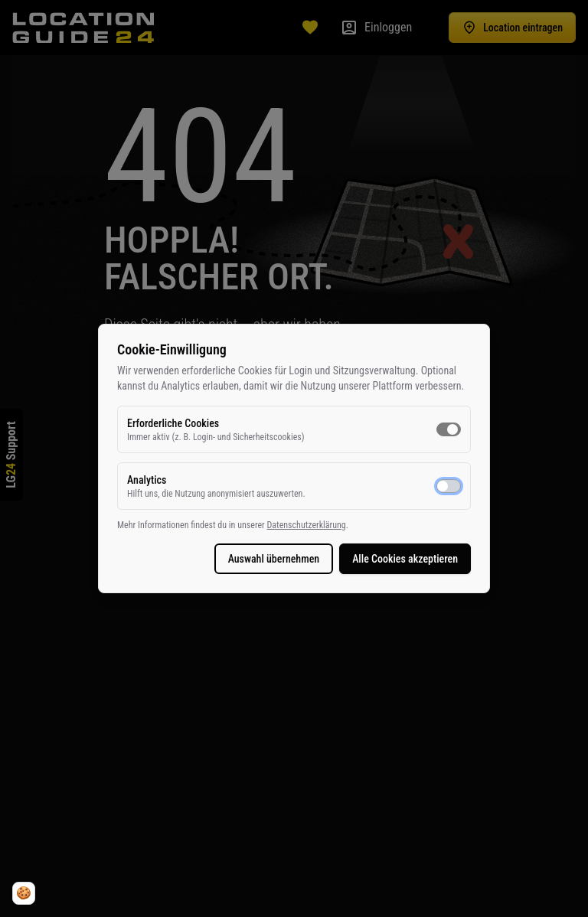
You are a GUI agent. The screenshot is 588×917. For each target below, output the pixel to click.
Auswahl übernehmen (274, 559)
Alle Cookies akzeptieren (405, 559)
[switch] (449, 429)
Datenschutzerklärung (306, 525)
